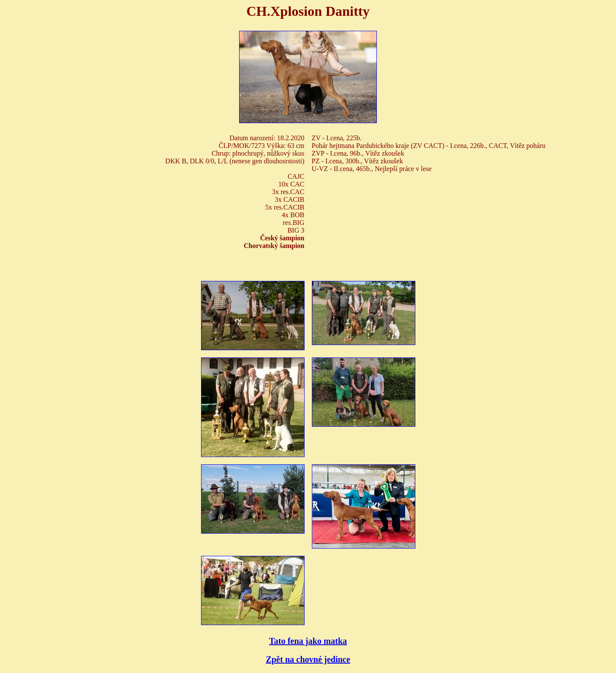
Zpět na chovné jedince (308, 659)
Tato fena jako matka (308, 641)
